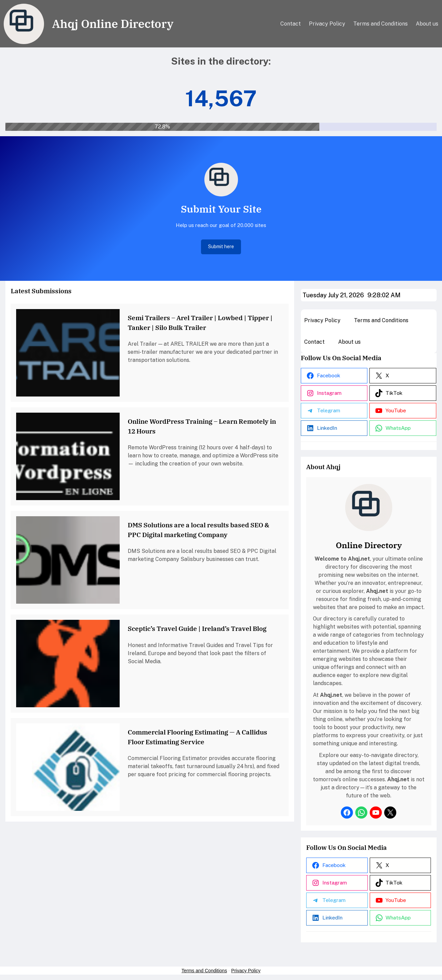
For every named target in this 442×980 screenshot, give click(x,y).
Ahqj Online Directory (113, 24)
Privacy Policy (246, 971)
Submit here (221, 247)
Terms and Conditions (204, 971)
